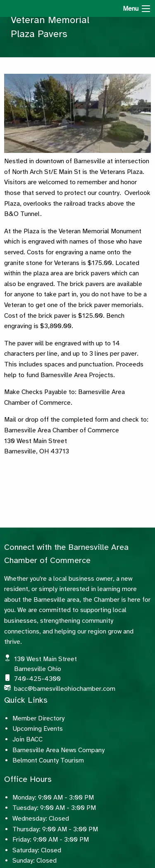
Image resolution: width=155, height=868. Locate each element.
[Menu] (146, 9)
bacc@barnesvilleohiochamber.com (65, 689)
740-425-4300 (37, 679)
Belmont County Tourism (48, 760)
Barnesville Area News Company (58, 750)
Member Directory (38, 718)
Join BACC (27, 739)
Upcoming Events (38, 729)
